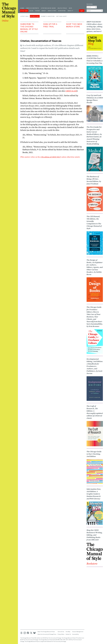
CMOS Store (52, 11)
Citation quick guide (48, 8)
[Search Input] (95, 11)
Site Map (68, 632)
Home (22, 8)
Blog (31, 11)
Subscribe (62, 11)
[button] (96, 7)
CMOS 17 (70, 11)
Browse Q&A (35, 16)
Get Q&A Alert (62, 16)
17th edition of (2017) (51, 157)
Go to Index (90, 4)
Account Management (78, 632)
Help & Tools (62, 8)
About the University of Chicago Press (47, 634)
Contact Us (68, 634)
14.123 (71, 91)
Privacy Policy (61, 634)
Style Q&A (24, 11)
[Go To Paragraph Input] (92, 7)
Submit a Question (48, 16)
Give (70, 8)
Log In (82, 11)
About (44, 11)
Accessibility (75, 634)
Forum (37, 11)
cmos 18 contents (32, 8)
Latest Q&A (24, 16)
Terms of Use (61, 632)
